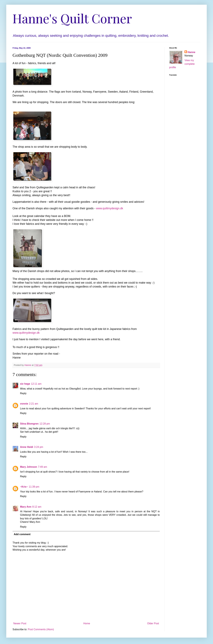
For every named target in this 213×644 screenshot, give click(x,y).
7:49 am (42, 467)
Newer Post (20, 623)
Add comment (22, 534)
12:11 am (36, 384)
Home (87, 623)
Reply (23, 393)
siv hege (25, 384)
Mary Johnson (29, 467)
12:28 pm (45, 424)
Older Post (153, 623)
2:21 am (34, 404)
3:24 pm (39, 447)
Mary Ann (26, 507)
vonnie (24, 404)
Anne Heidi (27, 447)
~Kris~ (24, 487)
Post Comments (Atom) (41, 629)
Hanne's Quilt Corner (72, 18)
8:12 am (37, 507)
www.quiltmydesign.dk (110, 208)
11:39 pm (34, 487)
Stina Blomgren (29, 424)
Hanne (191, 52)
